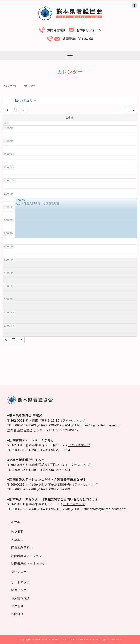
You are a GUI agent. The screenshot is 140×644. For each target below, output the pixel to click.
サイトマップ (20, 582)
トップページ (10, 85)
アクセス (17, 606)
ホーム (16, 522)
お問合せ (17, 614)
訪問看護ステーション (26, 556)
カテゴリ (25, 100)
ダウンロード (20, 572)
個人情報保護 (20, 598)
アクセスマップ (74, 421)
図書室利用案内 (22, 548)
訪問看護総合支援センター (30, 564)
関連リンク (19, 590)
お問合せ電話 (56, 30)
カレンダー (30, 85)
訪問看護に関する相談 (78, 39)
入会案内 (17, 540)
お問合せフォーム (89, 30)
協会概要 (17, 532)
